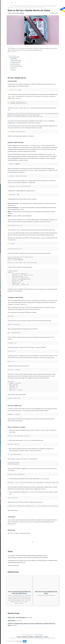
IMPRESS (31, 637)
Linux (22, 13)
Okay (25, 641)
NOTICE (19, 637)
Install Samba (14, 58)
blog (12, 8)
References (13, 70)
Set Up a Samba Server (14, 57)
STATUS (46, 637)
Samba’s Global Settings (16, 60)
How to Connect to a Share (16, 66)
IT (17, 13)
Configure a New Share (16, 62)
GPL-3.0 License (39, 635)
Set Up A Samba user (15, 64)
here (17, 533)
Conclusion (13, 68)
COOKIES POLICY (39, 637)
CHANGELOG (25, 637)
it (14, 8)
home (9, 8)
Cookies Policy (19, 641)
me (18, 565)
